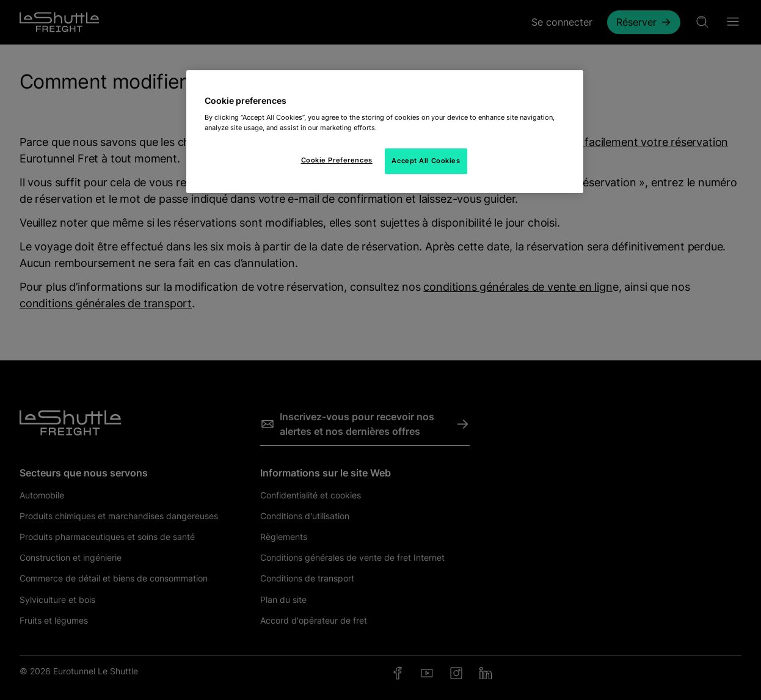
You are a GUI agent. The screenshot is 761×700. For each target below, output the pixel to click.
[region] (385, 132)
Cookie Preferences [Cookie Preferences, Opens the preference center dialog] (337, 160)
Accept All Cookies (426, 161)
